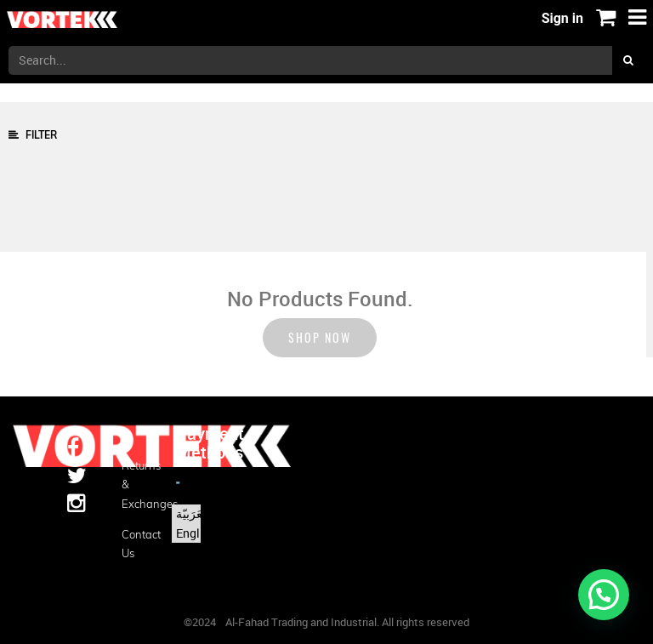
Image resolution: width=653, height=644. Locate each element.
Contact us (136, 544)
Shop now (320, 337)
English (196, 533)
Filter (33, 135)
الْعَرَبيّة (193, 513)
